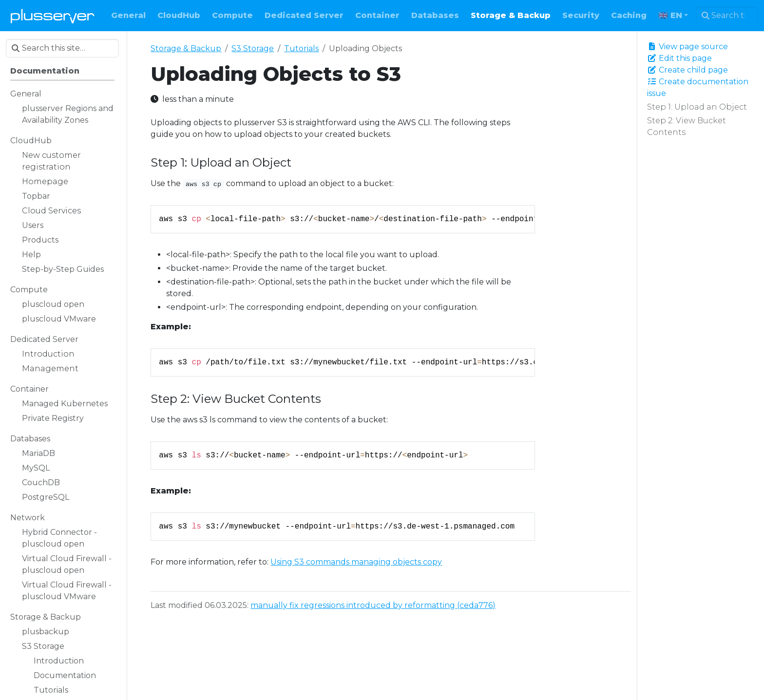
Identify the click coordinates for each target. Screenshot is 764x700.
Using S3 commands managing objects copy (356, 562)
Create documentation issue (698, 87)
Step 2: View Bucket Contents (687, 126)
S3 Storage (253, 48)
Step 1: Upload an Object (697, 107)
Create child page (688, 70)
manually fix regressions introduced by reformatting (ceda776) (373, 605)
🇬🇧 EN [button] (670, 15)
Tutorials (301, 48)
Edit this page (679, 58)
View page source (688, 47)
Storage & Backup (186, 48)
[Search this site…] (727, 16)
